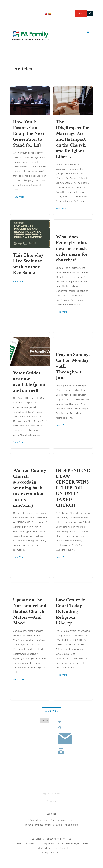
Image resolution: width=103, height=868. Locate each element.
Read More (19, 199)
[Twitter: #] (60, 725)
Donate (81, 15)
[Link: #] (65, 747)
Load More (51, 713)
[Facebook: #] (60, 731)
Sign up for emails (63, 15)
